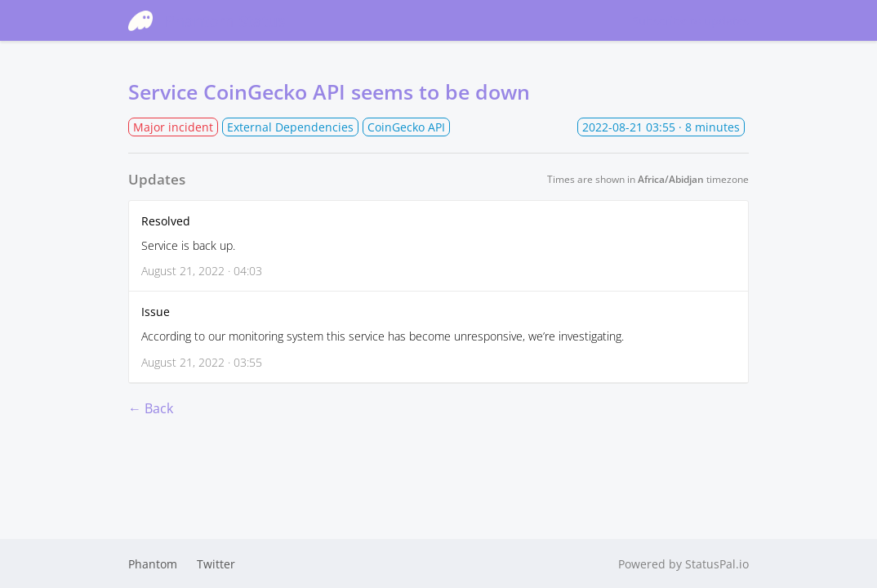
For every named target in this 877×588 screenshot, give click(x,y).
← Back (151, 408)
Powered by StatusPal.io (683, 564)
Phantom (153, 564)
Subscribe (690, 21)
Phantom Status (207, 20)
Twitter (216, 564)
